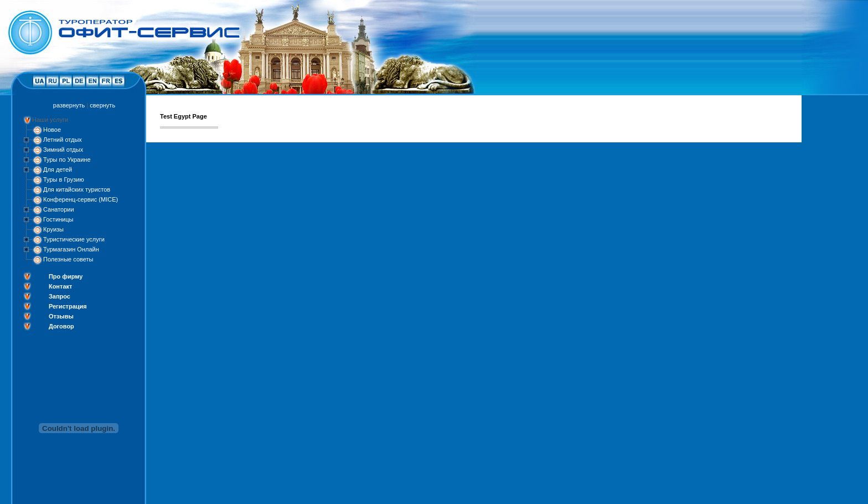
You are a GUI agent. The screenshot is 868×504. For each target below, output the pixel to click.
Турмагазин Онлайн (71, 249)
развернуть (69, 105)
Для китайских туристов (77, 189)
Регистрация (68, 306)
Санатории (59, 209)
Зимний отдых (63, 150)
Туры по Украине (67, 160)
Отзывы (61, 316)
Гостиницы (58, 219)
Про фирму (66, 276)
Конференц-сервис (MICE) (81, 199)
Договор (61, 326)
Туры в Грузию (64, 179)
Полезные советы (68, 259)
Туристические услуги (74, 239)
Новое (52, 130)
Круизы (53, 229)
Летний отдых (63, 140)
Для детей (58, 169)
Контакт (60, 286)
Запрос (60, 296)
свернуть (102, 105)
